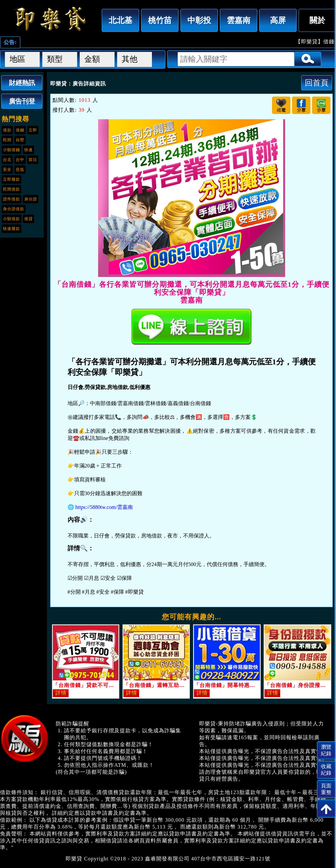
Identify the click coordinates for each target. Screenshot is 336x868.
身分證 (31, 199)
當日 (33, 160)
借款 (7, 130)
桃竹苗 (160, 20)
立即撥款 (11, 179)
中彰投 (199, 20)
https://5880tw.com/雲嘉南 (104, 507)
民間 (7, 140)
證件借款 (11, 199)
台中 (20, 160)
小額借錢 (11, 150)
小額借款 (11, 219)
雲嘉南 (239, 20)
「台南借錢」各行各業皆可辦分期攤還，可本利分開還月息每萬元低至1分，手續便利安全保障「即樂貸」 (49, 19)
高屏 (278, 20)
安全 (7, 170)
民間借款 (11, 189)
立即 (33, 130)
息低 (20, 170)
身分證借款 (14, 209)
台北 (7, 160)
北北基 (120, 20)
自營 (20, 140)
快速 (29, 150)
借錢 (20, 130)
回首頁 (317, 83)
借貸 (29, 219)
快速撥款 (11, 229)
